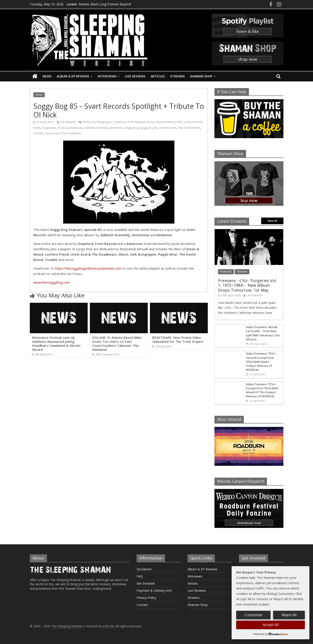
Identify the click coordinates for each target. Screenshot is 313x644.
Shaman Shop (201, 76)
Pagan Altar (49, 128)
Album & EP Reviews (73, 76)
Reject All (289, 615)
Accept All (271, 625)
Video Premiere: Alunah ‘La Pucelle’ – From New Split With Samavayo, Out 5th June (263, 333)
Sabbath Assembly (96, 128)
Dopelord (120, 122)
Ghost (150, 122)
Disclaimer (144, 569)
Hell (179, 122)
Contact (142, 605)
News (47, 76)
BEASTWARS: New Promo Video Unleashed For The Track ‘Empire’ (178, 339)
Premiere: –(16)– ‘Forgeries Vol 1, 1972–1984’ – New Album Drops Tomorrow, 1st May (247, 285)
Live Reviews (135, 76)
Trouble (38, 133)
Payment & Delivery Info (154, 591)
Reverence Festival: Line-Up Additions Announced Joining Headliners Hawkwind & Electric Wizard (56, 343)
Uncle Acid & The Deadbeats (63, 133)
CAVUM (108, 626)
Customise (253, 615)
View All (272, 221)
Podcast (63, 128)
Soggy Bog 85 (149, 128)
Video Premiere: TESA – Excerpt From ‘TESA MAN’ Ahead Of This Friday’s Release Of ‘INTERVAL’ (262, 390)
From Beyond (136, 122)
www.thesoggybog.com (52, 282)
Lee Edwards (68, 122)
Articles (158, 76)
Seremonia (117, 128)
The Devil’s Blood (189, 128)
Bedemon (89, 122)
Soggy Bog (132, 128)
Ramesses (77, 128)
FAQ (140, 576)
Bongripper (104, 122)
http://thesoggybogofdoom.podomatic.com (88, 268)
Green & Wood (165, 122)
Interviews (107, 76)
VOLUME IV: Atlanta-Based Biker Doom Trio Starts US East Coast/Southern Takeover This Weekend (117, 343)
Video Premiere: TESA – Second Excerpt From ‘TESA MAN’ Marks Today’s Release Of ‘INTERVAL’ (261, 362)
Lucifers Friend (193, 122)
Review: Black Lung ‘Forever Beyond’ (105, 4)
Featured (226, 272)
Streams (177, 76)
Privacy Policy (146, 598)
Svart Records (168, 128)
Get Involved (146, 583)
